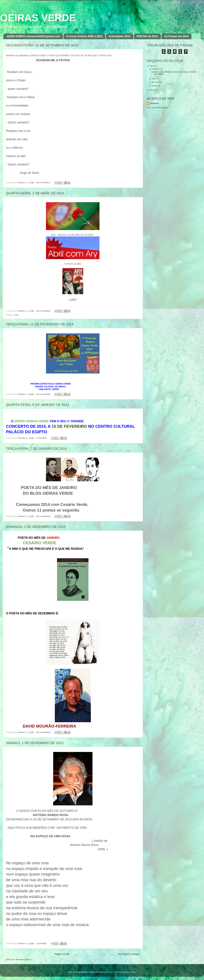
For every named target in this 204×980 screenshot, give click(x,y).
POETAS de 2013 (147, 36)
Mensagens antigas (129, 954)
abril (154, 79)
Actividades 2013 (120, 36)
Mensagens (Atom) (24, 959)
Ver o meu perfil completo (157, 108)
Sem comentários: (43, 182)
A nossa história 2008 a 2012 (84, 36)
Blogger (133, 972)
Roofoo (110, 972)
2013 (152, 90)
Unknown (155, 103)
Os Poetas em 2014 (176, 36)
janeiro (155, 86)
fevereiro (156, 82)
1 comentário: (42, 438)
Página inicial (62, 954)
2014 (17, 315)
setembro (156, 69)
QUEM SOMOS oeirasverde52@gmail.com (33, 36)
